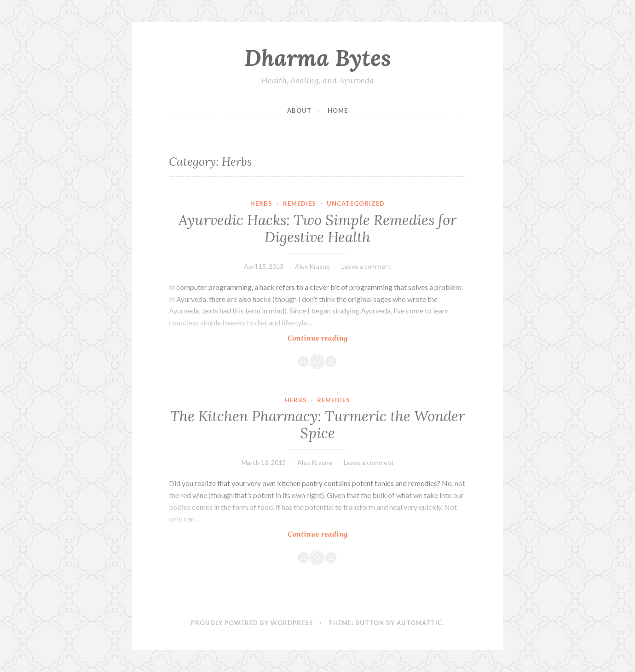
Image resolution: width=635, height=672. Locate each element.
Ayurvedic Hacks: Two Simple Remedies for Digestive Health (317, 229)
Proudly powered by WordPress (252, 623)
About (299, 110)
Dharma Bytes (318, 58)
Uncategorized (356, 203)
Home (338, 110)
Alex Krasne (312, 266)
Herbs (261, 203)
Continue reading (334, 338)
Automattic (419, 623)
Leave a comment (367, 266)
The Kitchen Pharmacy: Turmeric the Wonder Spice (317, 425)
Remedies (300, 203)
